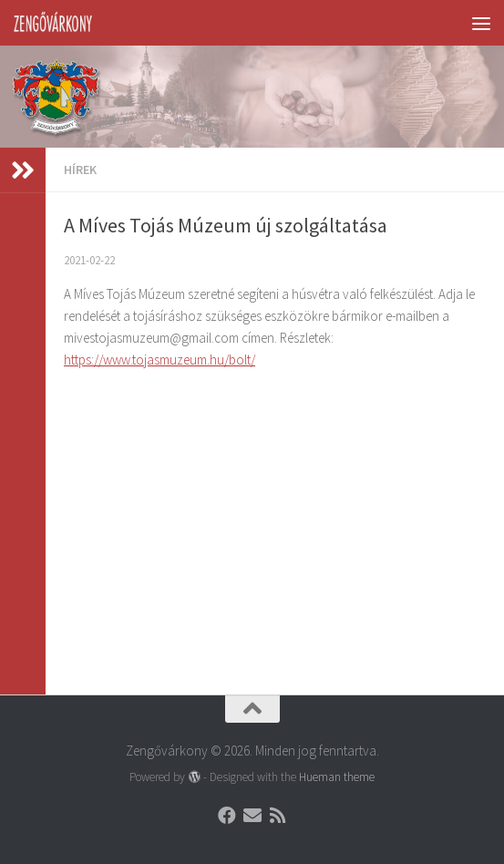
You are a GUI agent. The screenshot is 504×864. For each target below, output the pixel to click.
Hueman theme (337, 777)
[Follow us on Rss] (278, 816)
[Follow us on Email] (252, 816)
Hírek (80, 170)
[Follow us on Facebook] (227, 816)
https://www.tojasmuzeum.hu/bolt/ (159, 360)
